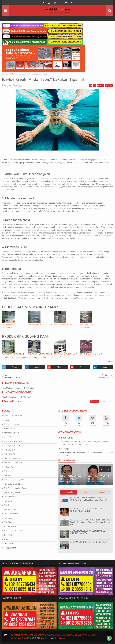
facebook (95, 401)
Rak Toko (8, 518)
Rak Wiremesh (10, 522)
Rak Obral (8, 501)
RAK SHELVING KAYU (13, 458)
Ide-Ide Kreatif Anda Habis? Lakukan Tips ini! (43, 79)
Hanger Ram (9, 429)
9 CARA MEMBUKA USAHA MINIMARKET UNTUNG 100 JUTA (88, 532)
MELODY (8, 437)
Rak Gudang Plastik (12, 492)
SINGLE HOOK (10, 527)
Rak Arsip (8, 471)
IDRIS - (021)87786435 (71, 476)
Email (109, 85)
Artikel (110, 362)
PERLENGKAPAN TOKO (14, 441)
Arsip (86, 492)
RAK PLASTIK (10, 454)
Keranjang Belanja (11, 433)
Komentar (103, 492)
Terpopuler (69, 492)
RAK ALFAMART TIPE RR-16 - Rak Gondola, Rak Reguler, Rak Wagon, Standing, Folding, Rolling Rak (90, 522)
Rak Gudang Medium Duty (15, 488)
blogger (103, 401)
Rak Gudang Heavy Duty (14, 480)
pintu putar (8, 544)
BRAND (7, 420)
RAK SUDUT (9, 467)
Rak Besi (8, 475)
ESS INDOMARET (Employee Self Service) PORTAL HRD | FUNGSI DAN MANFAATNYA (89, 499)
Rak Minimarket (10, 497)
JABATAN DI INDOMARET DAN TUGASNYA (89, 542)
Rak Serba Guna (11, 509)
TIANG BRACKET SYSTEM (15, 531)
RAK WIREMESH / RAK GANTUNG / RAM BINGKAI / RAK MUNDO (88, 510)
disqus (110, 401)
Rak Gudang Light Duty (14, 484)
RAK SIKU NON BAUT (13, 463)
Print (101, 85)
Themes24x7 (60, 638)
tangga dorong (10, 548)
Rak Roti (7, 505)
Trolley (7, 539)
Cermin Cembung (11, 424)
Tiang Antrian (9, 535)
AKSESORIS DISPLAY (13, 416)
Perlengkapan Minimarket (15, 446)
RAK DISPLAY (10, 450)
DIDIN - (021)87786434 (98, 476)
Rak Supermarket (11, 514)
